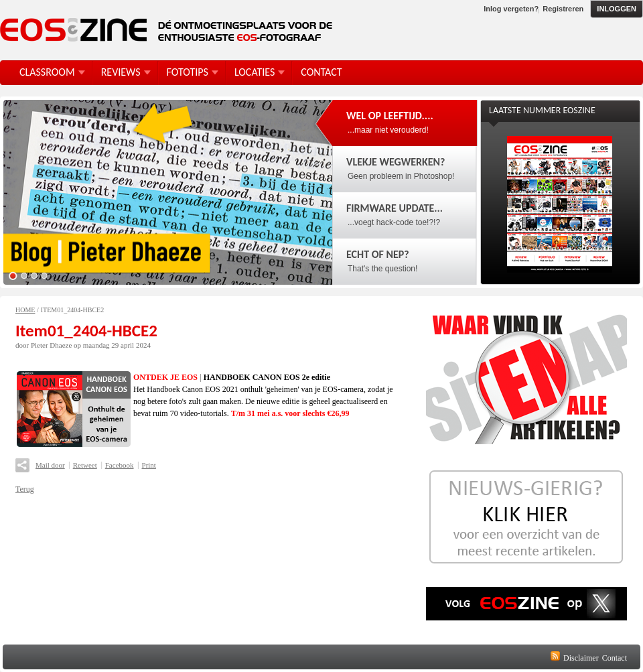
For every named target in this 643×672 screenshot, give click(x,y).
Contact (615, 658)
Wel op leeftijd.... (390, 116)
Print (149, 465)
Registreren (563, 9)
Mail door (50, 465)
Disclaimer (581, 658)
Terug (25, 489)
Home (25, 310)
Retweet (85, 465)
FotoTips (188, 72)
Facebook (120, 465)
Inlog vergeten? (511, 9)
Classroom (47, 72)
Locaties (255, 72)
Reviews (121, 72)
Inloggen (617, 9)
